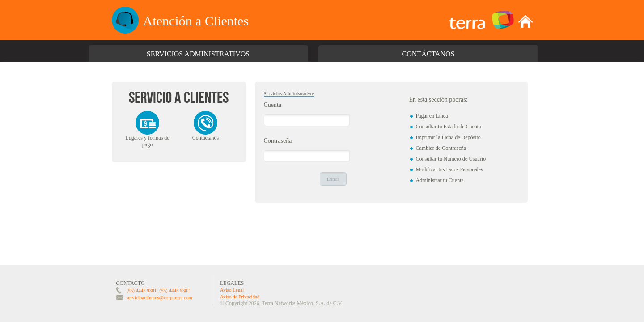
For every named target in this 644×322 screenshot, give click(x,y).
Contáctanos (428, 54)
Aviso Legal (232, 290)
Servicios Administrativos (198, 54)
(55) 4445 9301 (142, 290)
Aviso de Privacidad (240, 297)
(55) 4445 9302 (174, 290)
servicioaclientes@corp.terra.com (160, 297)
